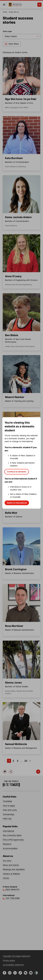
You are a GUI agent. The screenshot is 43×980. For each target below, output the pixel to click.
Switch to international (17, 503)
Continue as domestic (17, 472)
